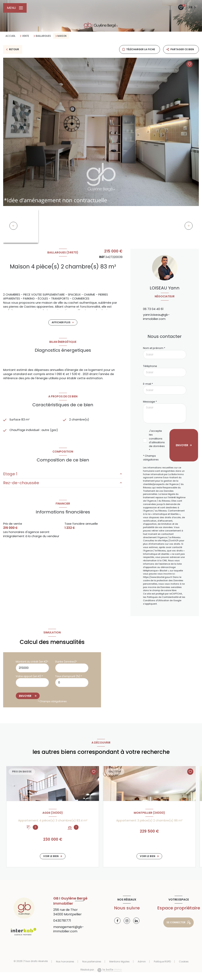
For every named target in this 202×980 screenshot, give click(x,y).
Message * (150, 402)
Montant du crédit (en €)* (32, 662)
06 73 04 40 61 (153, 309)
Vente (26, 36)
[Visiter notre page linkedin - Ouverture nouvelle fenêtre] (136, 921)
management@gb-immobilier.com (69, 929)
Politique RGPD (162, 962)
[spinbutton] (72, 683)
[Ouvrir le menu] (15, 8)
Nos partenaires (92, 962)
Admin (142, 962)
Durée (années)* (66, 662)
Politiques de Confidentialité (163, 597)
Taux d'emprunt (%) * (69, 676)
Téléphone (150, 366)
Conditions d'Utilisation (156, 600)
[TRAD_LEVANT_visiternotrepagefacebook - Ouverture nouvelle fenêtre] (117, 921)
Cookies (184, 962)
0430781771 (62, 921)
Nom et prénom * (154, 348)
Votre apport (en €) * (29, 676)
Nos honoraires (65, 962)
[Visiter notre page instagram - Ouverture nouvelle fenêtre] (127, 921)
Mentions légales (119, 962)
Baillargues (43, 36)
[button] (189, 226)
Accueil (10, 36)
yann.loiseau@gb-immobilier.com (156, 317)
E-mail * (148, 384)
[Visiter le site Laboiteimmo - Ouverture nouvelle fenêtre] (108, 970)
